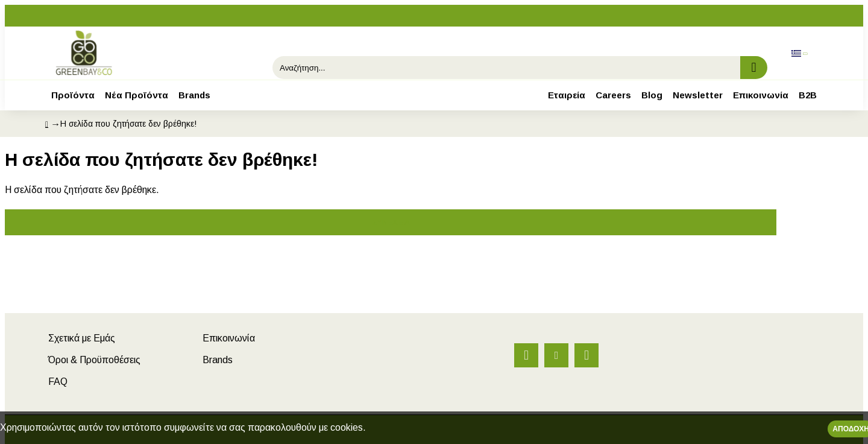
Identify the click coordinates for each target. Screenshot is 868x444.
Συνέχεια (391, 222)
